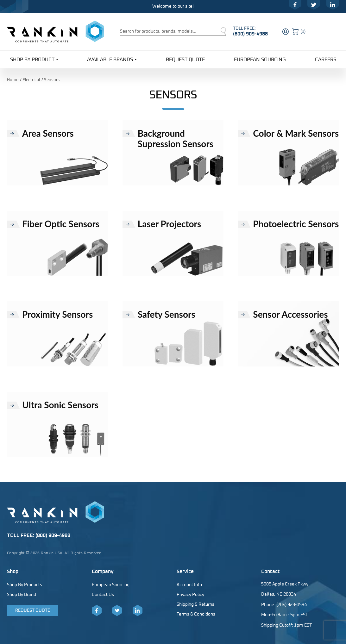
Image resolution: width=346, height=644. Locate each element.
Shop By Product (34, 59)
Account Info (189, 585)
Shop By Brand (22, 595)
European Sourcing (260, 59)
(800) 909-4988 (250, 34)
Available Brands (112, 59)
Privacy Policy (190, 595)
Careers (326, 59)
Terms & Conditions (196, 614)
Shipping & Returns (195, 604)
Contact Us (103, 595)
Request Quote (185, 59)
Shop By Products (25, 585)
